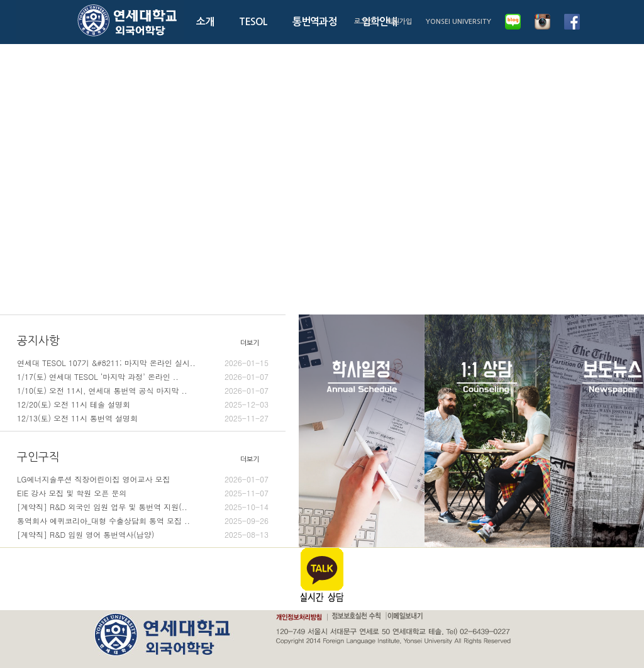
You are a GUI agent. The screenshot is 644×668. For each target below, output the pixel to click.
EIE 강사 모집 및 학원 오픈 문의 (143, 493)
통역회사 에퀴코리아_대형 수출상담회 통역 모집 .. (143, 521)
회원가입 (399, 22)
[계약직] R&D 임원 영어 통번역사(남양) (143, 535)
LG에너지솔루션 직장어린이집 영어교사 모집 (143, 479)
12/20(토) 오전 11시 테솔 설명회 (143, 404)
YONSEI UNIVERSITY (458, 22)
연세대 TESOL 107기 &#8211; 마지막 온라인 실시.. (143, 363)
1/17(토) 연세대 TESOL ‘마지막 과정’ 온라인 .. (143, 377)
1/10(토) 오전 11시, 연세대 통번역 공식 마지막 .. (143, 391)
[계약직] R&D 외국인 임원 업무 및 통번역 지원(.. (143, 507)
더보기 (250, 343)
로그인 (364, 22)
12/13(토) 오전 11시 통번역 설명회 (143, 418)
